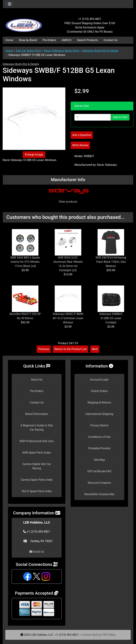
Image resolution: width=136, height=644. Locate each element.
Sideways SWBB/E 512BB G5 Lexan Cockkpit (111, 318)
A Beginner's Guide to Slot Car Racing (37, 428)
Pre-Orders (49, 40)
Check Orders (99, 391)
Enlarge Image (34, 155)
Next (95, 349)
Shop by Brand (28, 40)
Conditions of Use (99, 437)
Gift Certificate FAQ (99, 471)
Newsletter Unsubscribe (99, 494)
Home (9, 40)
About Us (37, 380)
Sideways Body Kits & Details (100, 51)
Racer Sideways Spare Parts (62, 51)
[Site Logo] (25, 23)
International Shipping (99, 414)
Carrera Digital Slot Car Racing (37, 466)
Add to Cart (120, 117)
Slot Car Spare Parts (29, 51)
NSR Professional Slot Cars (37, 441)
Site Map (99, 460)
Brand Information (37, 414)
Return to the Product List (71, 349)
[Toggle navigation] (10, 4)
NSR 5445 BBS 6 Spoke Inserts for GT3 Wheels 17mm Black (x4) (25, 262)
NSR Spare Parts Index (37, 453)
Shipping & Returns (99, 402)
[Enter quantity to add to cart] (93, 117)
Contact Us (111, 40)
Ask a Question (82, 135)
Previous (44, 349)
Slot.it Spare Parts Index (37, 491)
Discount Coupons (99, 483)
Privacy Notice (99, 425)
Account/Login (99, 380)
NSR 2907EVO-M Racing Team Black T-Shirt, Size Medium (111, 262)
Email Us (37, 552)
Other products (68, 202)
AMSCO (66, 40)
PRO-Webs (109, 635)
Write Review (80, 145)
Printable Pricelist (99, 448)
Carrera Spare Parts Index (37, 480)
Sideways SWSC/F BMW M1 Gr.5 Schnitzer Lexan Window (68, 318)
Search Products (88, 40)
